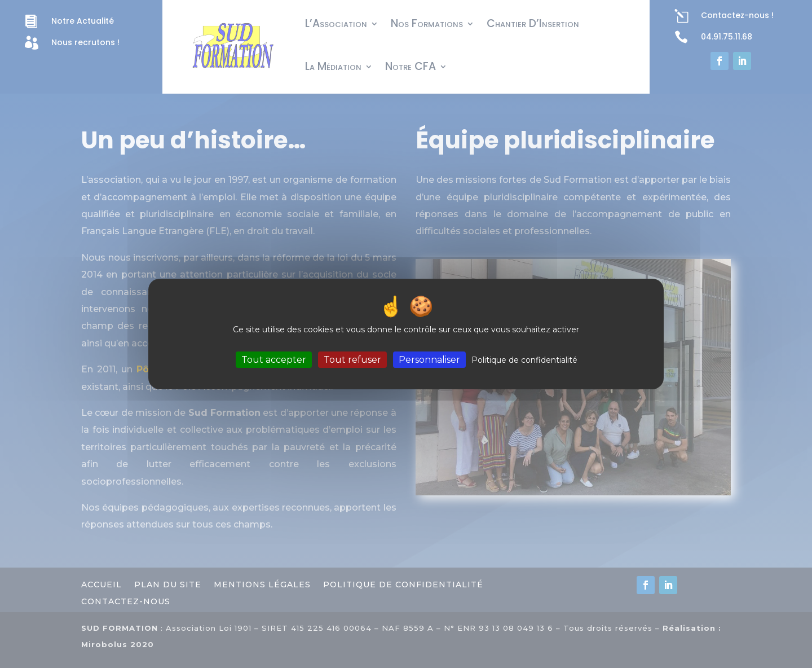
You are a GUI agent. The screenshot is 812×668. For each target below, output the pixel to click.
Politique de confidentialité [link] (524, 360)
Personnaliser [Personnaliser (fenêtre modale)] (429, 360)
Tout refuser (352, 360)
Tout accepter (274, 360)
